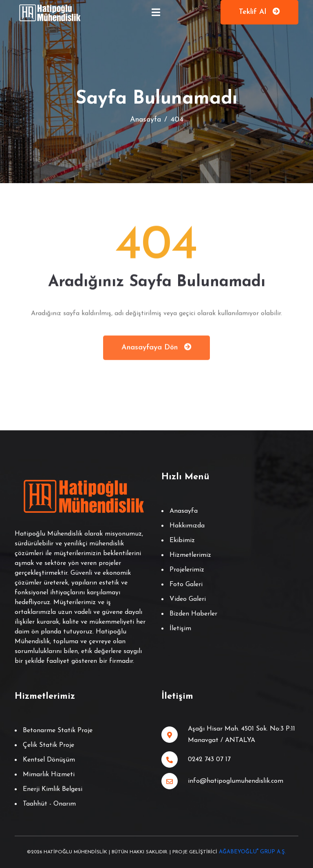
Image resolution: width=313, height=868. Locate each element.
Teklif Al (259, 12)
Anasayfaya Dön (156, 349)
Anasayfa (145, 120)
